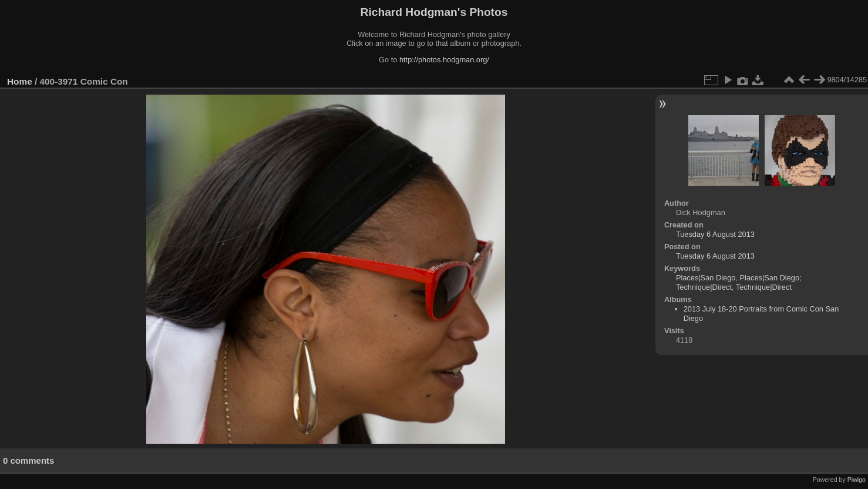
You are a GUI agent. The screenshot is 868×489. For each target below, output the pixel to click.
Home (20, 81)
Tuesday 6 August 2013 (715, 234)
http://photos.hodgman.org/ (444, 60)
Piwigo (857, 480)
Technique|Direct (764, 287)
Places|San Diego (706, 278)
